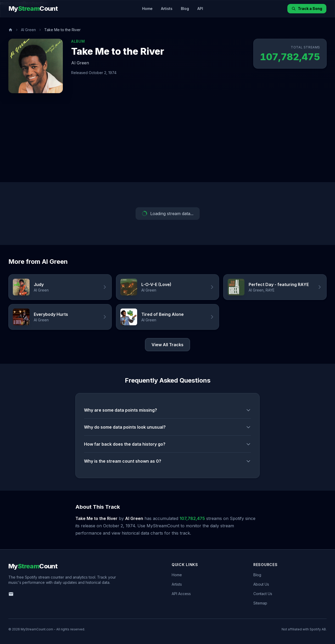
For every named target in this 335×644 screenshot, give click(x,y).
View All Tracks (167, 345)
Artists (167, 9)
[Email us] (11, 594)
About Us (261, 584)
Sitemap (260, 603)
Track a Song (307, 9)
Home (147, 9)
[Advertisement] (167, 143)
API (200, 9)
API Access (181, 594)
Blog (185, 9)
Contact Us (263, 594)
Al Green (28, 30)
